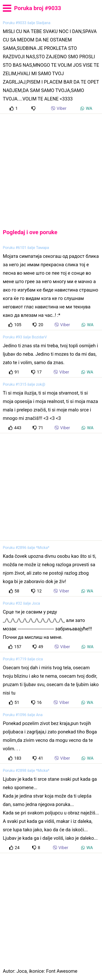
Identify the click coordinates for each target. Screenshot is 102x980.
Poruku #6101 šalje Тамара (26, 248)
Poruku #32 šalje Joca (21, 603)
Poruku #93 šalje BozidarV (25, 337)
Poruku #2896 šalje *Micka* (26, 548)
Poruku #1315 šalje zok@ (24, 384)
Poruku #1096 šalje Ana (23, 715)
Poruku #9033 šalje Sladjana (27, 23)
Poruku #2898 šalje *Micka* (26, 771)
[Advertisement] (51, 167)
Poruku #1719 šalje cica (23, 659)
